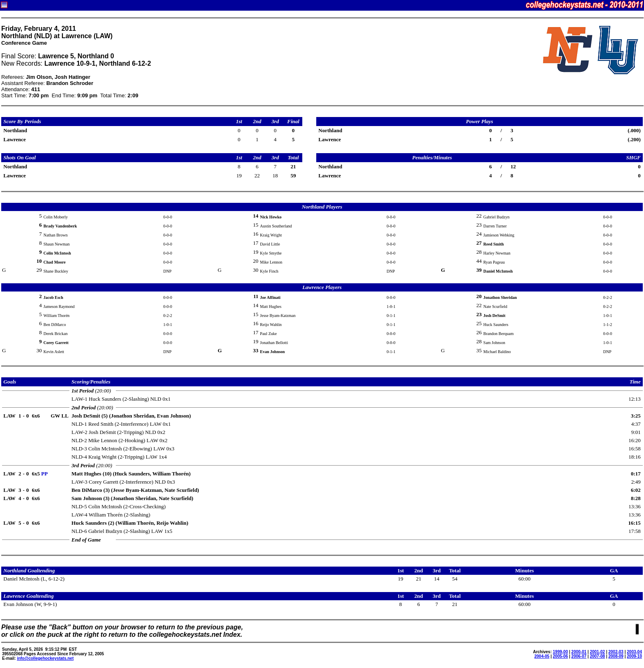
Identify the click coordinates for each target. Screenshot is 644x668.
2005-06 (560, 656)
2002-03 (616, 652)
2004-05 (542, 656)
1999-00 (560, 652)
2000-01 (579, 652)
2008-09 (616, 656)
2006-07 (579, 656)
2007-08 (597, 656)
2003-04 (634, 652)
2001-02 (597, 652)
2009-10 (634, 656)
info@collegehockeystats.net (45, 658)
